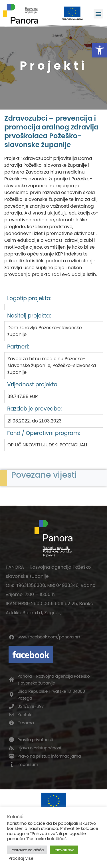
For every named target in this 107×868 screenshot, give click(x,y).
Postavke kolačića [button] (27, 850)
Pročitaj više (21, 858)
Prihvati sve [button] (64, 850)
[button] (100, 50)
